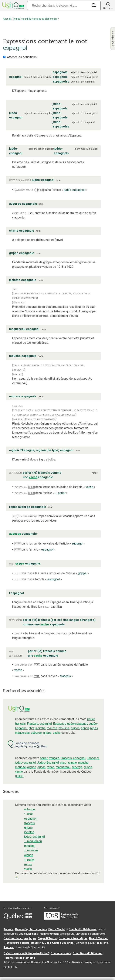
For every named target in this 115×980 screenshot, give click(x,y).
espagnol (46, 724)
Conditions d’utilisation (88, 953)
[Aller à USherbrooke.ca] (61, 919)
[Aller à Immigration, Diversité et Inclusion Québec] (18, 918)
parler (91, 719)
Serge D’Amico (47, 938)
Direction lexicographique (20, 938)
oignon (75, 728)
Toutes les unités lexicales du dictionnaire (35, 19)
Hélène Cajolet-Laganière (31, 929)
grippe (47, 733)
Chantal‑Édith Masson (83, 929)
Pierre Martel (57, 929)
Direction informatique (73, 938)
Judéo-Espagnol (48, 763)
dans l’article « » (62, 190)
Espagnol (59, 724)
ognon (85, 728)
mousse (64, 728)
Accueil (7, 19)
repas (94, 728)
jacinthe (41, 728)
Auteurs (8, 929)
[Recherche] (58, 6)
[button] (108, 6)
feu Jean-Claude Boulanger (57, 943)
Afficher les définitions (22, 57)
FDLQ (20, 776)
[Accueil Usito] (13, 6)
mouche (52, 728)
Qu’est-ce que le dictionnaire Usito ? (26, 953)
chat (31, 728)
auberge (36, 733)
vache (57, 733)
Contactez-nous (61, 953)
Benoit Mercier (98, 938)
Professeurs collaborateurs (21, 943)
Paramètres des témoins (19, 958)
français (20, 724)
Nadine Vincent (49, 934)
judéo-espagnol (77, 724)
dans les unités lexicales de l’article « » (62, 487)
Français (33, 724)
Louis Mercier (27, 934)
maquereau (22, 733)
